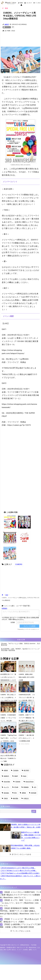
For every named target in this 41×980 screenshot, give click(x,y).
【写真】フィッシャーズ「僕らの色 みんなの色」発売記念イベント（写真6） (19, 920)
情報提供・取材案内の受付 (8, 948)
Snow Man (6, 782)
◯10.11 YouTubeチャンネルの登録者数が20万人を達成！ (20, 873)
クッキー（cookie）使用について (27, 950)
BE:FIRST (26, 770)
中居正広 (25, 798)
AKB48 (5, 770)
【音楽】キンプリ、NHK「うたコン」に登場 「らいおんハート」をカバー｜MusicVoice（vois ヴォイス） (19, 903)
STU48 (15, 787)
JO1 (34, 787)
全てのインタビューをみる (20, 854)
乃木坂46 (15, 770)
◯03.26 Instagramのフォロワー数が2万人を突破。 (18, 868)
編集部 (7, 24)
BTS (15, 793)
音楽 (20, 3)
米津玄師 (33, 793)
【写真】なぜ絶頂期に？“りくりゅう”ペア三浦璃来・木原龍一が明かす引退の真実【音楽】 (20, 926)
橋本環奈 (15, 798)
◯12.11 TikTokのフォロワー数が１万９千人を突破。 (19, 871)
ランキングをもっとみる (20, 931)
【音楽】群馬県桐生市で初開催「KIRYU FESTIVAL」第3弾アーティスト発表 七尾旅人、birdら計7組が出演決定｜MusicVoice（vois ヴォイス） (20, 912)
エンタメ (28, 3)
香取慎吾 (25, 787)
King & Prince (29, 782)
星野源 (23, 793)
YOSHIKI (17, 782)
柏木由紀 (5, 793)
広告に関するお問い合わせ (8, 950)
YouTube (34, 945)
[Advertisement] (20, 40)
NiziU (24, 776)
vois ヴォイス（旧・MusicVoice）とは (28, 948)
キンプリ (5, 787)
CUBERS (19, 564)
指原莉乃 (5, 776)
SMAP (15, 776)
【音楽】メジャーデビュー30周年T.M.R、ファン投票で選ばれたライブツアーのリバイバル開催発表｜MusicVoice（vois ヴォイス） (20, 895)
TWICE (5, 798)
